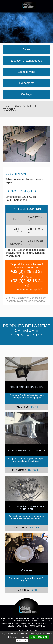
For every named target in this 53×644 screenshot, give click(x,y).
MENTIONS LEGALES (34, 626)
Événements (26, 83)
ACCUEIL (7, 621)
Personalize (22, 641)
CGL (19, 626)
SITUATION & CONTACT (23, 623)
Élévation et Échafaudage (26, 61)
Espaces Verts (26, 72)
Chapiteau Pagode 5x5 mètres (26, 450)
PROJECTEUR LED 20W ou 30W (26, 387)
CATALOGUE (39, 621)
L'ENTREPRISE (22, 621)
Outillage (27, 94)
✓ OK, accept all (39, 637)
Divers (26, 49)
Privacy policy (35, 640)
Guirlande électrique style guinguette (26, 508)
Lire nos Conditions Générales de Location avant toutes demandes (26, 299)
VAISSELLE (27, 570)
